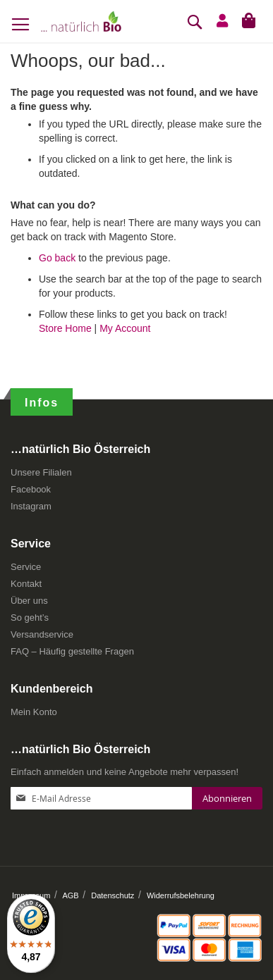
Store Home (65, 328)
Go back (57, 258)
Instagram (31, 506)
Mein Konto (34, 712)
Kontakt (26, 584)
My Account (125, 328)
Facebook (31, 489)
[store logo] (81, 21)
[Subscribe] (227, 798)
